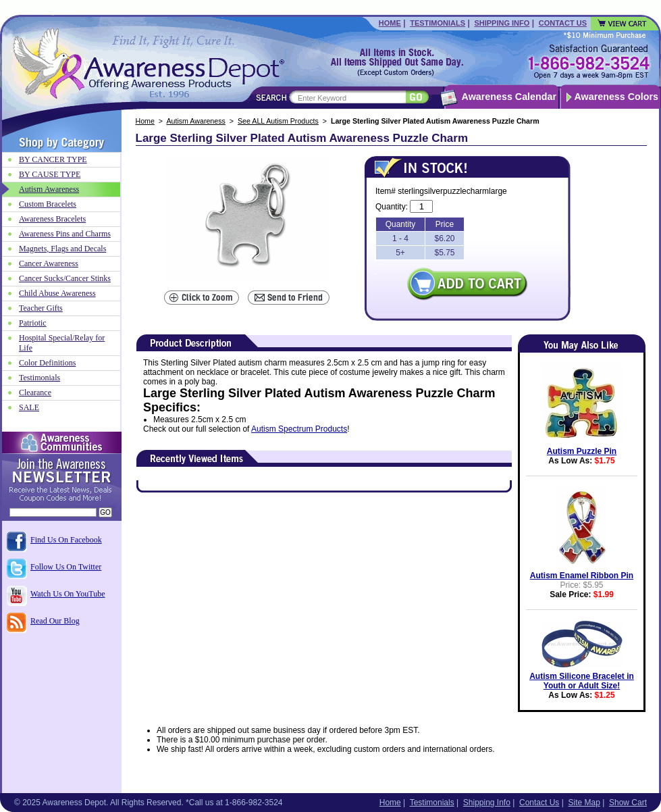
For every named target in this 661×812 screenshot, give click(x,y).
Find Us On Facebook (66, 540)
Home (390, 23)
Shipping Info (502, 23)
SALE (29, 407)
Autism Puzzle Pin (582, 451)
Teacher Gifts (41, 308)
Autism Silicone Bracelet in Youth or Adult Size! (582, 681)
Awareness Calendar (509, 97)
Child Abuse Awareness (57, 293)
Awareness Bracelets (52, 219)
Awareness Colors (617, 97)
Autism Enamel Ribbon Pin (582, 576)
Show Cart (628, 803)
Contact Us (563, 23)
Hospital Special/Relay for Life (62, 343)
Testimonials (438, 23)
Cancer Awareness (49, 263)
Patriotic (33, 323)
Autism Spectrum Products (299, 429)
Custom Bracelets (48, 204)
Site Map (584, 803)
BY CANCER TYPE (53, 159)
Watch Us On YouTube (68, 594)
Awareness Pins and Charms (65, 234)
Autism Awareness (195, 121)
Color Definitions (47, 363)
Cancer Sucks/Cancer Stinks (65, 278)
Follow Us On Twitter (66, 567)
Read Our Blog (55, 621)
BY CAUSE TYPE (50, 174)
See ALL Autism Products (278, 121)
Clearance (35, 392)
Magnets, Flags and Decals (62, 249)
